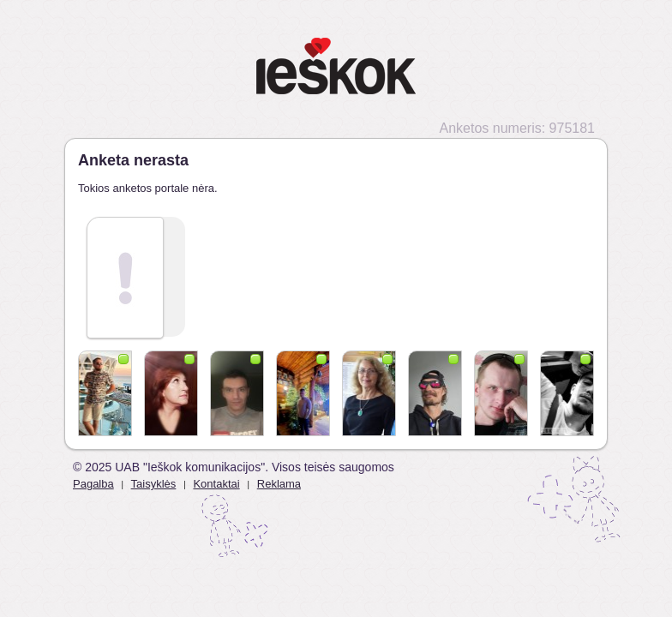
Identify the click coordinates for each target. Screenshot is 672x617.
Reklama (279, 484)
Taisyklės (154, 484)
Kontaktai (216, 484)
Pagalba (93, 484)
